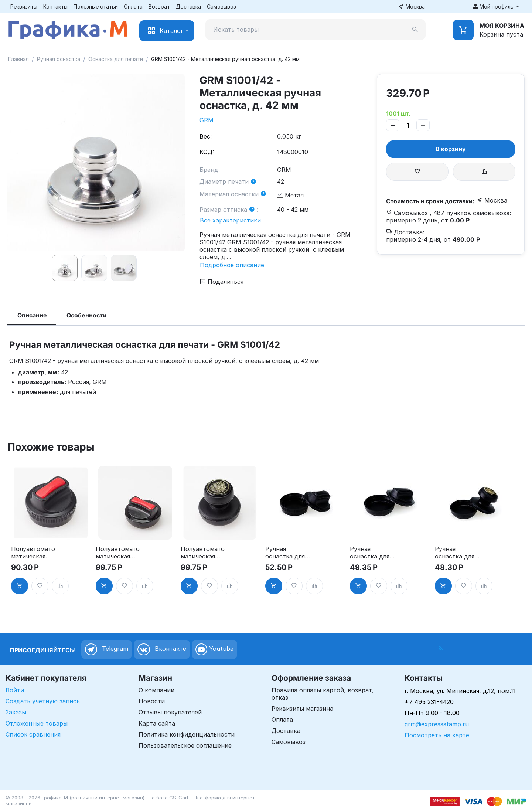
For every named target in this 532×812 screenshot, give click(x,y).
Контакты (55, 6)
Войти (15, 690)
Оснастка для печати (116, 59)
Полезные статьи (96, 6)
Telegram (107, 649)
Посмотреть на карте (437, 735)
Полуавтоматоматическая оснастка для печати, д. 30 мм (33, 553)
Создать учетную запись (43, 701)
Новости (152, 701)
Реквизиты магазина (302, 709)
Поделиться (222, 282)
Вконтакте (162, 649)
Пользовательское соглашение (185, 745)
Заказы (16, 712)
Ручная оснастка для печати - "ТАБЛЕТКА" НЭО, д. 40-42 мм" (371, 553)
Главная (18, 59)
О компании (156, 690)
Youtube (214, 649)
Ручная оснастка (59, 59)
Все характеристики (230, 220)
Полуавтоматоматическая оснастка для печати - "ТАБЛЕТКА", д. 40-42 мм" (118, 553)
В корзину (451, 149)
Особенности (86, 315)
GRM (207, 120)
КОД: (207, 152)
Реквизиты (24, 6)
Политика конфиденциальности (187, 734)
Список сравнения (33, 734)
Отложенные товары (37, 723)
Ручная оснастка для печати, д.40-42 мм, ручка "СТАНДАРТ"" (456, 553)
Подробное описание (232, 265)
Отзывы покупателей (170, 712)
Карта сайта (157, 723)
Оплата (133, 6)
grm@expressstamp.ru (437, 724)
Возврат (159, 6)
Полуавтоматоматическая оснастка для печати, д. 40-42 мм (203, 553)
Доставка (188, 6)
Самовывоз (221, 6)
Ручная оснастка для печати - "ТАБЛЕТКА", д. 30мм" (285, 553)
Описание (32, 315)
